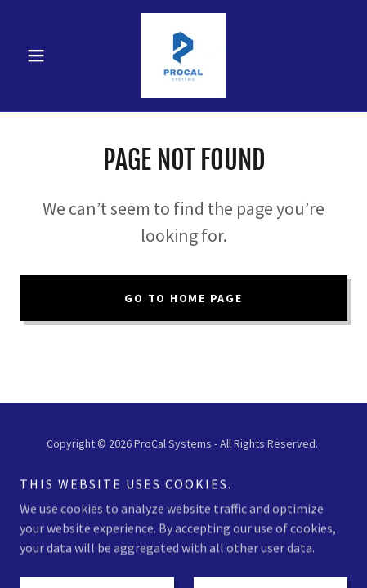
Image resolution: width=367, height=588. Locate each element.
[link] (183, 56)
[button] (44, 56)
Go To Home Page (183, 298)
